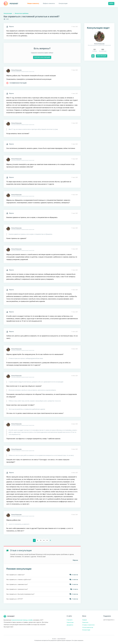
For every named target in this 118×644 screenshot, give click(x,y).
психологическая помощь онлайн (22, 620)
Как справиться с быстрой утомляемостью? (20, 594)
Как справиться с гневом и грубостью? (19, 580)
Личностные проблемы (22, 13)
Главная (85, 620)
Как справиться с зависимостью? (17, 584)
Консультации (8, 13)
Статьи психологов (88, 627)
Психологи (85, 622)
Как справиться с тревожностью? (17, 589)
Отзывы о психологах (88, 625)
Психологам (70, 622)
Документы (70, 625)
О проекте (70, 620)
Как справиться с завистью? (15, 575)
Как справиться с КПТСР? (15, 599)
